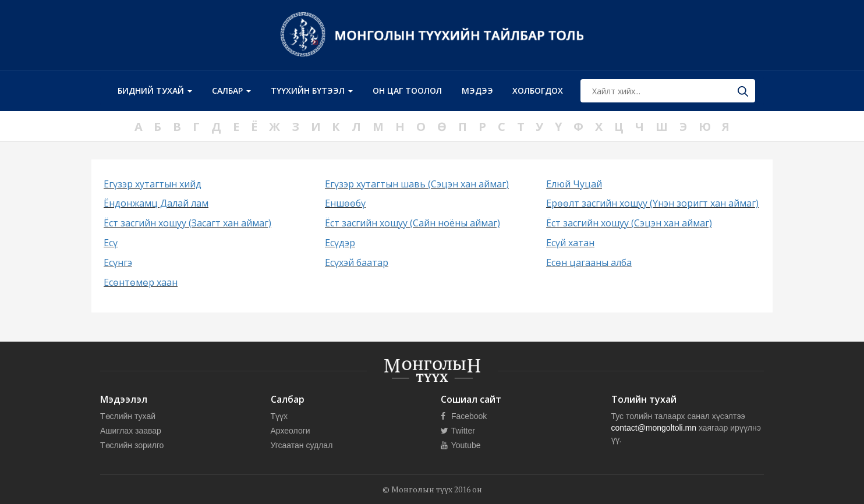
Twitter (458, 431)
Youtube (461, 445)
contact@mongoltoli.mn (654, 428)
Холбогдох (538, 90)
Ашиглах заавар (131, 431)
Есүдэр (340, 243)
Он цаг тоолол (407, 90)
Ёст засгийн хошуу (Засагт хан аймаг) (187, 223)
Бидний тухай (155, 90)
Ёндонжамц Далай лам (156, 203)
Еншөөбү (345, 203)
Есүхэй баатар (357, 262)
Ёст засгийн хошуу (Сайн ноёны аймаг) (412, 223)
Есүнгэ (118, 262)
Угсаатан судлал (302, 445)
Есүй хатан (570, 243)
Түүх (279, 416)
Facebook (464, 416)
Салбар (231, 90)
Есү (111, 243)
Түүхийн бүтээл (312, 90)
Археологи (291, 431)
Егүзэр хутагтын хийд (153, 184)
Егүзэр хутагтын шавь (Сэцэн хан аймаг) (417, 184)
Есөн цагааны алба (589, 262)
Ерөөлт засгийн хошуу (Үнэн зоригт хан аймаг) (652, 203)
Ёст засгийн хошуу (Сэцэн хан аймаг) (629, 223)
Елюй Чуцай (574, 184)
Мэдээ (477, 90)
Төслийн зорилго (132, 445)
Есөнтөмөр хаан (141, 282)
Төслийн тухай (128, 416)
